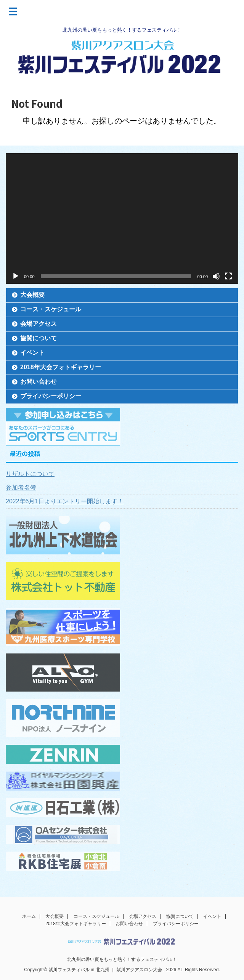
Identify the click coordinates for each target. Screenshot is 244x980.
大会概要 (32, 295)
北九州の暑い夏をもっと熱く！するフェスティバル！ (122, 959)
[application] (122, 219)
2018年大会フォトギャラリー (61, 367)
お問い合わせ (39, 382)
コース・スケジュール (51, 309)
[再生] (16, 276)
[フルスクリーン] (228, 276)
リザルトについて (30, 474)
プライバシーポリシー (51, 396)
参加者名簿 (21, 488)
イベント (32, 353)
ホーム (29, 916)
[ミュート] (216, 276)
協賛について (39, 338)
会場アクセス (39, 324)
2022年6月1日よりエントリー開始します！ (65, 501)
